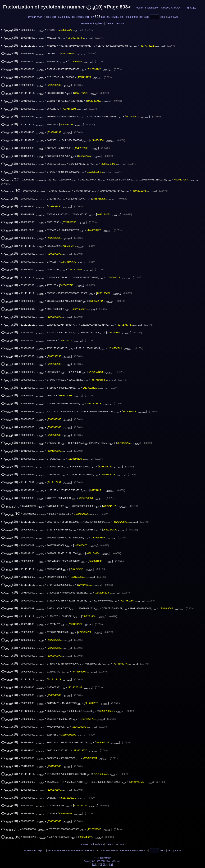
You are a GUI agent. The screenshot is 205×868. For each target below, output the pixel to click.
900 (132, 17)
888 (73, 17)
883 (49, 17)
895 (108, 17)
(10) (10, 30)
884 (54, 17)
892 (92, 17)
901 (136, 17)
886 (63, 17)
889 (78, 17)
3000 (163, 17)
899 (127, 17)
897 (117, 17)
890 (82, 17)
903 (146, 17)
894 (103, 17)
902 (141, 17)
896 (113, 17)
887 (68, 17)
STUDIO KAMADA (171, 8)
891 (87, 17)
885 (59, 17)
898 (122, 17)
